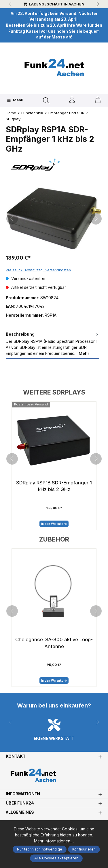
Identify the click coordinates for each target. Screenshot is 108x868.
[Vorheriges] (12, 219)
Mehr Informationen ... (54, 841)
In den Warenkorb (54, 524)
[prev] (12, 459)
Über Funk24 (20, 803)
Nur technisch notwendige (40, 849)
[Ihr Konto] (72, 100)
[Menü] (15, 100)
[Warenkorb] (98, 100)
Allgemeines (20, 813)
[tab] (53, 344)
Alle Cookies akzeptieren (56, 858)
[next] (96, 459)
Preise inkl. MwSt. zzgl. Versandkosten (38, 270)
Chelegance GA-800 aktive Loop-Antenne (54, 643)
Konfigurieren (84, 849)
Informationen (23, 794)
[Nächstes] (96, 219)
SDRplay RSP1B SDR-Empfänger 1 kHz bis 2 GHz (54, 486)
